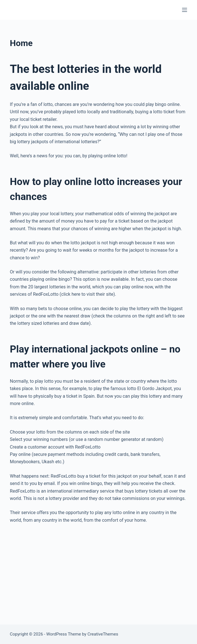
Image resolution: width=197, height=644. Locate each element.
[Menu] (185, 10)
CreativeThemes (103, 634)
